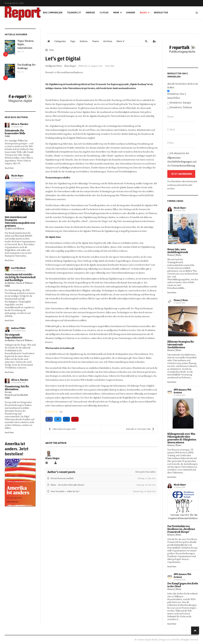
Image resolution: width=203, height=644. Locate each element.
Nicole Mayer (17, 176)
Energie (90, 13)
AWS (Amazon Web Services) (182, 391)
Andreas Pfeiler (18, 328)
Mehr (116, 13)
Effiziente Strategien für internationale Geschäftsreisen (181, 345)
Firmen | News (174, 255)
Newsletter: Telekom (181, 107)
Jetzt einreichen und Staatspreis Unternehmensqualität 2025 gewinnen (20, 221)
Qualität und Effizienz (15, 229)
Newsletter (161, 13)
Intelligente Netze (54, 66)
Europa (8, 392)
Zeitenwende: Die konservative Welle (15, 132)
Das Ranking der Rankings (26, 66)
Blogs (143, 13)
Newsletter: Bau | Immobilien (177, 96)
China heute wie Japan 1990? (62, 429)
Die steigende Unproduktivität (13, 336)
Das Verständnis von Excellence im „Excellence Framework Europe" (181, 529)
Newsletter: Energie (180, 103)
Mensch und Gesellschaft (16, 395)
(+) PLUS (104, 13)
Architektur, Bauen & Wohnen (19, 283)
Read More (9, 168)
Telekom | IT (74, 13)
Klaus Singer (70, 66)
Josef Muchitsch (18, 268)
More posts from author (146, 472)
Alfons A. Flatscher (20, 124)
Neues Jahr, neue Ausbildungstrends (178, 251)
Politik (7, 136)
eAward (131, 13)
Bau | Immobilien (53, 13)
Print (52, 50)
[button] (120, 41)
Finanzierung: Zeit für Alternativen (17, 388)
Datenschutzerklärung (183, 166)
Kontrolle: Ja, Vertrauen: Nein (140, 429)
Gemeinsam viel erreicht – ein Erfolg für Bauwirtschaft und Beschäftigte (20, 277)
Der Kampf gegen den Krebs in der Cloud (183, 585)
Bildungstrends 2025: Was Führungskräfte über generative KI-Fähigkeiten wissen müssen (182, 438)
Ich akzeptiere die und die (182, 159)
